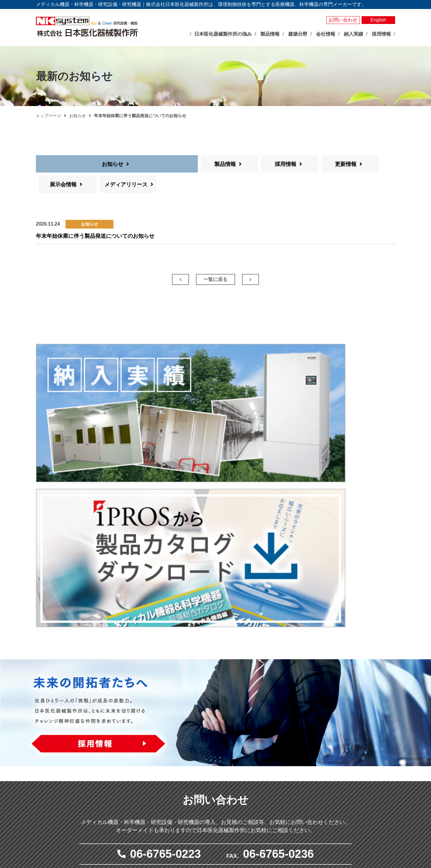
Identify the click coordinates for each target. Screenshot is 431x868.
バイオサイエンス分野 (218, 732)
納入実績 (345, 732)
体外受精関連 (288, 769)
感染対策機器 (288, 748)
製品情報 (121, 164)
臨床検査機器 (288, 741)
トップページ (48, 116)
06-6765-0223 (166, 619)
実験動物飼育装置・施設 (227, 803)
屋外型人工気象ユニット (227, 789)
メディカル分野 (284, 732)
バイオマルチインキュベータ (231, 748)
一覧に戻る (215, 259)
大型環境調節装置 (221, 755)
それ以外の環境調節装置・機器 (233, 762)
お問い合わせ (343, 20)
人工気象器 (214, 741)
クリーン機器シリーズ (225, 817)
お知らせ (78, 116)
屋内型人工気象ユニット (227, 782)
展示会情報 (302, 164)
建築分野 (279, 785)
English (378, 20)
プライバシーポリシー (359, 770)
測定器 (210, 769)
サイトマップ (349, 780)
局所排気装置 (216, 810)
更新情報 (241, 164)
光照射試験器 (216, 796)
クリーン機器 (288, 775)
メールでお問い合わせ (212, 669)
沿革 (149, 796)
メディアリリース (365, 164)
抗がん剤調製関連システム (301, 755)
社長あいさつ (157, 782)
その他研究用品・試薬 (225, 824)
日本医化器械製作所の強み (164, 732)
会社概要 (153, 789)
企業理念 (153, 775)
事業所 (151, 803)
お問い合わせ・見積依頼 (361, 760)
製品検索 (345, 722)
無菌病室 (284, 762)
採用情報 (181, 164)
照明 (208, 775)
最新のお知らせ (155, 744)
